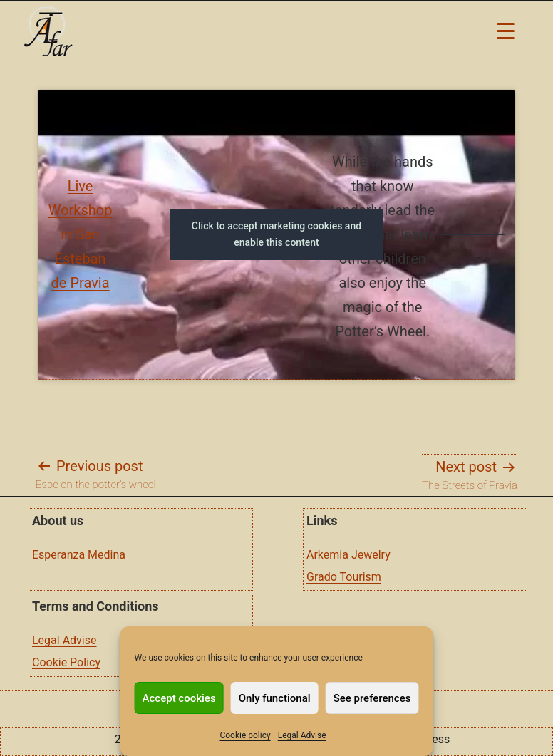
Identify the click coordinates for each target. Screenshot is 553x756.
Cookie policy (245, 735)
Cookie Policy (66, 662)
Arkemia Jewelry (348, 555)
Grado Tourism (344, 577)
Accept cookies (179, 698)
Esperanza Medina (79, 555)
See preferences (372, 698)
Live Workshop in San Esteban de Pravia (81, 234)
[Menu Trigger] (506, 30)
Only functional (275, 698)
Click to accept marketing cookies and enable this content (276, 234)
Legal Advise (302, 735)
